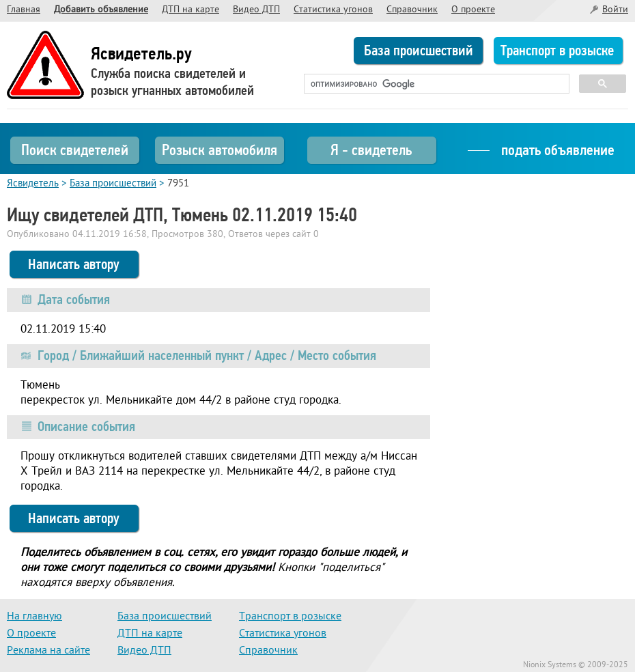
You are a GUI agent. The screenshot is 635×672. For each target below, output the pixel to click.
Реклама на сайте (48, 651)
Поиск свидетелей (75, 150)
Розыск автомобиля (220, 150)
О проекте (473, 10)
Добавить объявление (101, 10)
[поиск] (435, 84)
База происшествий (419, 51)
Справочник (412, 10)
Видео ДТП (256, 10)
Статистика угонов (333, 10)
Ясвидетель (33, 184)
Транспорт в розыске (557, 51)
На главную (34, 617)
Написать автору (74, 264)
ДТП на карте (190, 10)
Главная (24, 10)
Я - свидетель (371, 150)
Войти (615, 10)
